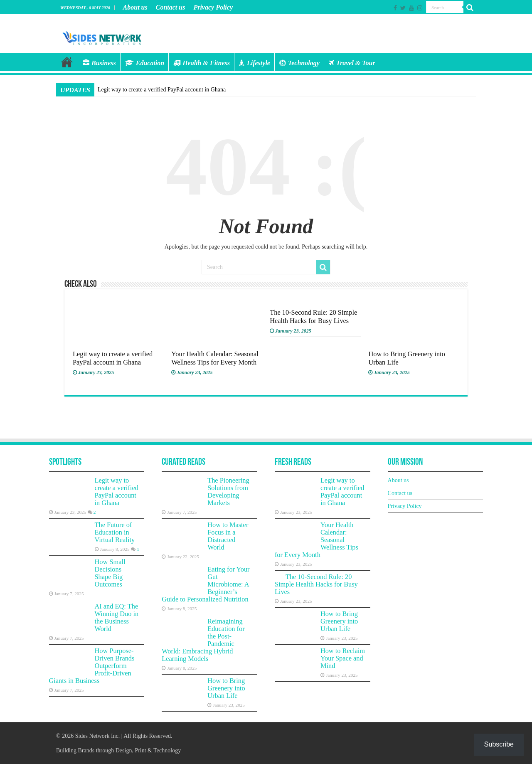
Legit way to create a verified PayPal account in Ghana (162, 90)
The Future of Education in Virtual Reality (115, 532)
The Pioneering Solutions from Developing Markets (228, 492)
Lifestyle (255, 63)
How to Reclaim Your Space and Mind (343, 658)
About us (135, 7)
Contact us (171, 7)
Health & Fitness (202, 63)
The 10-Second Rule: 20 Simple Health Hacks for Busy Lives (313, 317)
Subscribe (499, 744)
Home (67, 62)
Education (145, 63)
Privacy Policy (213, 7)
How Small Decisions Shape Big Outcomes (110, 573)
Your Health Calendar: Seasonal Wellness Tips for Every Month (215, 358)
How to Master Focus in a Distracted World (228, 536)
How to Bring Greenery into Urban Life (226, 688)
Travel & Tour (352, 63)
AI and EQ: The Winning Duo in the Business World (117, 617)
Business (99, 63)
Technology (299, 63)
